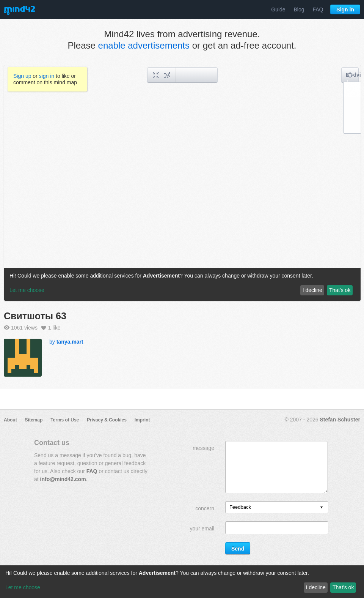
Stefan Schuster (340, 420)
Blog (299, 9)
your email (202, 529)
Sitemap (34, 420)
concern (205, 508)
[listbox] (277, 507)
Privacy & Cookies (107, 420)
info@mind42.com (63, 479)
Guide (278, 9)
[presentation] (322, 508)
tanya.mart (70, 342)
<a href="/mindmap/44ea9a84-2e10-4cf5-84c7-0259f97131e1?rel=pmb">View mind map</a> (182, 183)
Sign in (345, 9)
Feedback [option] (240, 507)
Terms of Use (65, 420)
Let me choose (23, 587)
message (203, 448)
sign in (47, 76)
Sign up (22, 76)
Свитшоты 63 (35, 316)
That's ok (343, 587)
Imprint (142, 420)
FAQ (318, 9)
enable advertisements (144, 45)
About (10, 420)
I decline (316, 587)
